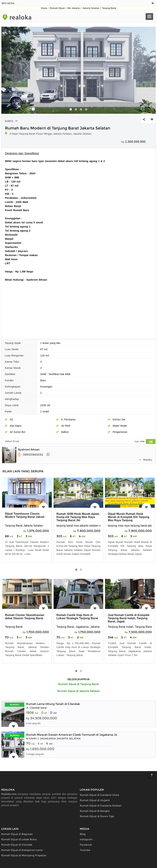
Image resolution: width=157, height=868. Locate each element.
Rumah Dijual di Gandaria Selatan (101, 806)
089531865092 (31, 455)
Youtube (85, 850)
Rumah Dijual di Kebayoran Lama (22, 850)
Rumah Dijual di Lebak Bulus (19, 839)
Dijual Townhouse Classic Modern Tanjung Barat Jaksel (25, 515)
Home (44, 8)
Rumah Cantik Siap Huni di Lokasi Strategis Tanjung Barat (77, 617)
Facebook (86, 845)
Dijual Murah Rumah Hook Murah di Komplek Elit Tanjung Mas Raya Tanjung (129, 517)
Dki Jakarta (74, 8)
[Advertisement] (79, 308)
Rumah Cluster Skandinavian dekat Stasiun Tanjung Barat (25, 617)
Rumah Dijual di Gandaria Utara (99, 795)
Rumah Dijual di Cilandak (17, 845)
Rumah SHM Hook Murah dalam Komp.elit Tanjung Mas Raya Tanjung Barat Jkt (78, 517)
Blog (83, 834)
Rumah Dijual (57, 8)
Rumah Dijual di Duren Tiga (97, 816)
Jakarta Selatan (91, 8)
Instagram (86, 839)
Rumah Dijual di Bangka (95, 811)
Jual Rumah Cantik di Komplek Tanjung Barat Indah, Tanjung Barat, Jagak (129, 618)
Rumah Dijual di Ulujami (95, 800)
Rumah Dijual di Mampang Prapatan (24, 855)
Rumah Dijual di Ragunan (17, 834)
